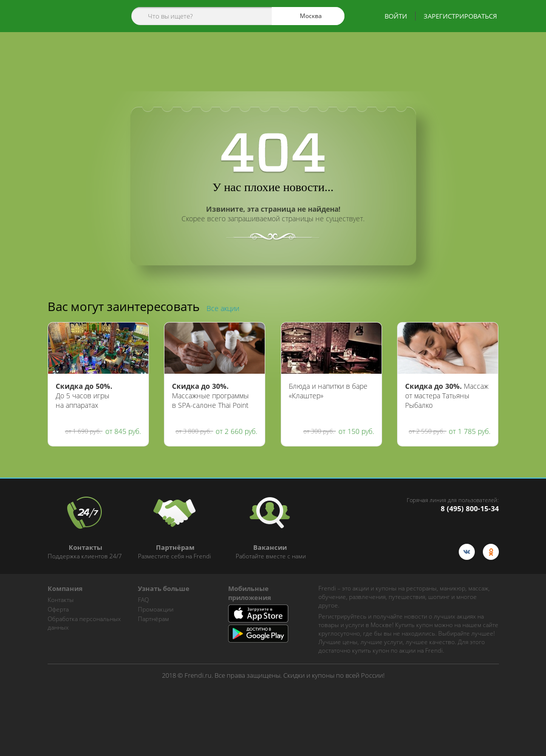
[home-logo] (77, 16)
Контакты (61, 600)
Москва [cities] (307, 16)
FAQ (143, 600)
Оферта (58, 609)
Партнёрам (153, 619)
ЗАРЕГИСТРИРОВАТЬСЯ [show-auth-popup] (460, 16)
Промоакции (156, 609)
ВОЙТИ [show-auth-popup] (396, 16)
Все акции (223, 308)
